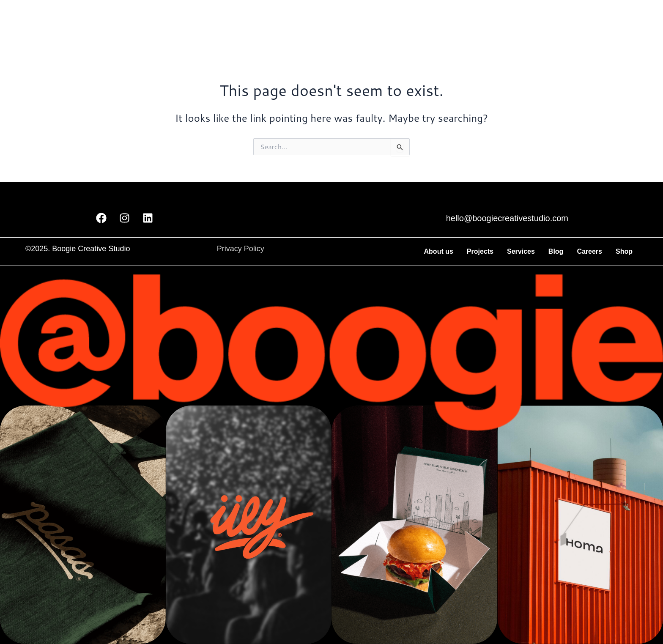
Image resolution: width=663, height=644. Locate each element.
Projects (480, 251)
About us (439, 251)
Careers (589, 251)
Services (521, 251)
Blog (556, 251)
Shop (624, 251)
